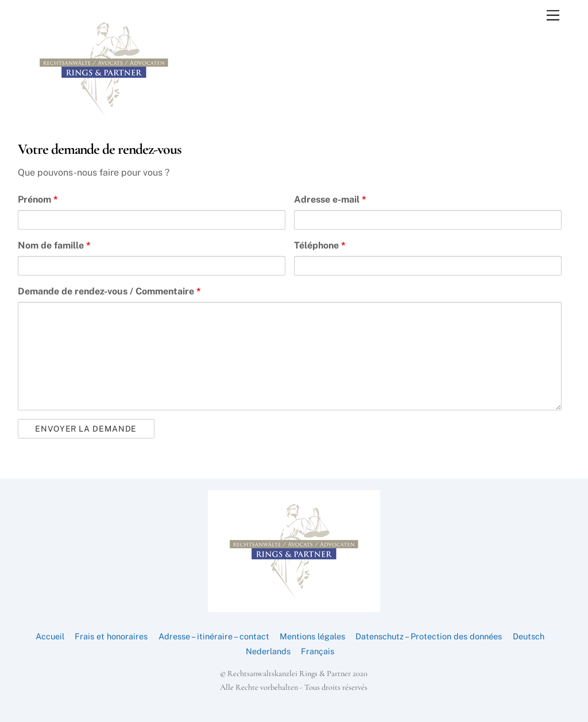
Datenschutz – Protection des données (429, 636)
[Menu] (553, 16)
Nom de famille (54, 245)
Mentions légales (312, 636)
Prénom (38, 199)
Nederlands (268, 651)
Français (318, 651)
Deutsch (529, 636)
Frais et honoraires (111, 636)
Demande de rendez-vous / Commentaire (109, 291)
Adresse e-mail (330, 199)
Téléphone (320, 245)
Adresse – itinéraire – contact (214, 636)
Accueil (50, 636)
